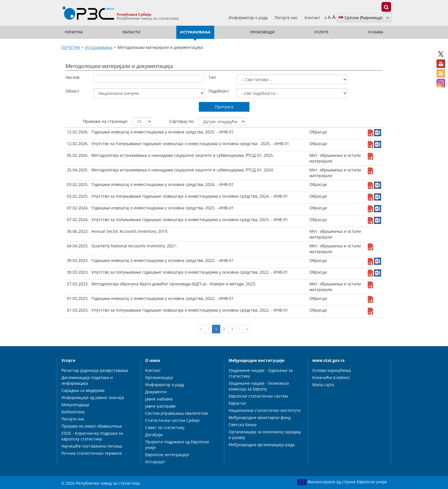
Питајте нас (287, 18)
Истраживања (195, 32)
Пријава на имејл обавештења (92, 426)
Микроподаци (75, 405)
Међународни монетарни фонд (260, 417)
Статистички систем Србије (172, 420)
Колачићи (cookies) (331, 377)
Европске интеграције (167, 455)
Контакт (312, 18)
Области (131, 32)
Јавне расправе (160, 406)
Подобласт (219, 91)
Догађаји (154, 435)
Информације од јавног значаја (93, 397)
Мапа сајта (323, 385)
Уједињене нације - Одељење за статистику (261, 373)
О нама (376, 32)
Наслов (72, 77)
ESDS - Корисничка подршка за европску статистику (92, 436)
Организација (159, 377)
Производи (262, 32)
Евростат (237, 403)
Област (72, 91)
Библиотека (73, 412)
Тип (212, 77)
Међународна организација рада (262, 445)
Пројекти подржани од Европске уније (177, 445)
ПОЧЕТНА (74, 32)
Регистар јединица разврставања (95, 370)
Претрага (224, 107)
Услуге (321, 32)
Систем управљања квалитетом (176, 413)
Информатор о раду (249, 18)
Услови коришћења (332, 370)
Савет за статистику (165, 427)
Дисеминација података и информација (87, 380)
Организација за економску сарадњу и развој (265, 435)
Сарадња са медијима (83, 390)
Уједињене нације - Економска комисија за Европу (259, 386)
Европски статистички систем (258, 396)
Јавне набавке (159, 399)
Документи (156, 392)
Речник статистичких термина (92, 453)
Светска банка (243, 425)
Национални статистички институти (265, 410)
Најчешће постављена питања (92, 446)
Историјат (155, 462)
